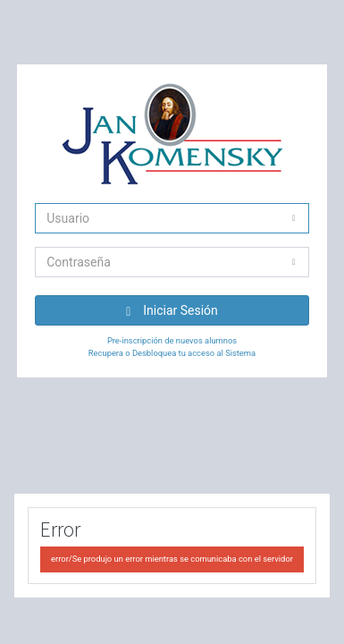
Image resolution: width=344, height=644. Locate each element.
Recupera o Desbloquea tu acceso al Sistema (172, 353)
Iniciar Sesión (172, 311)
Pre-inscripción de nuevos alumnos (172, 340)
